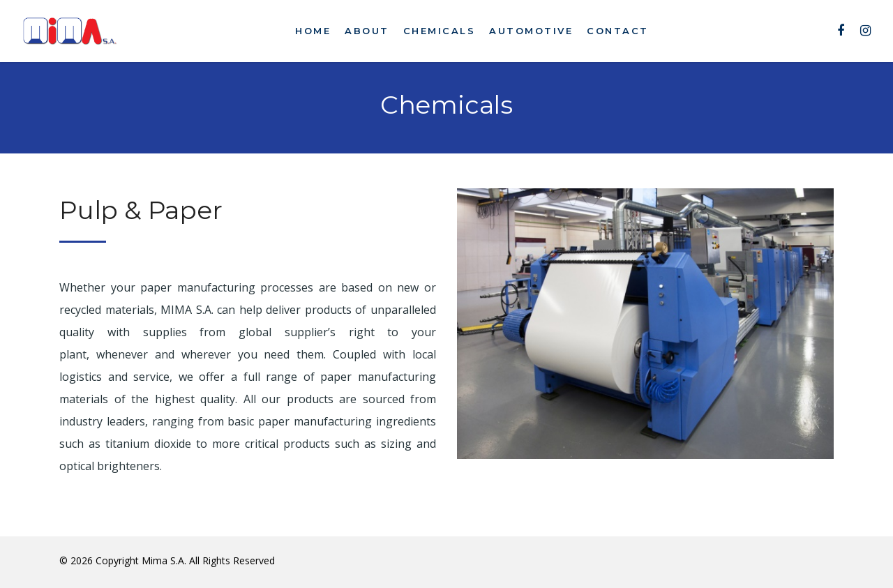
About (367, 31)
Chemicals (440, 31)
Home (313, 31)
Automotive (531, 31)
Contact (618, 31)
